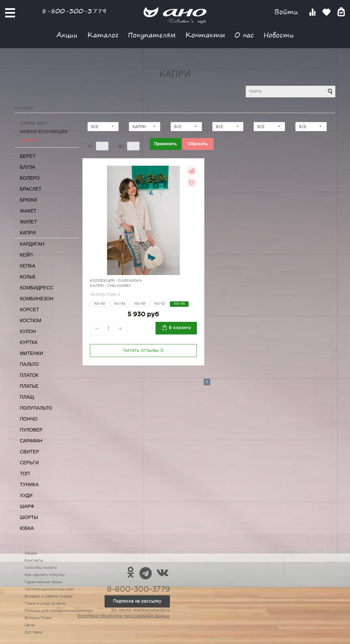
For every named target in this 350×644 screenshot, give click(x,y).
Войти (287, 12)
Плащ (27, 397)
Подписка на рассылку (137, 601)
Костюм (31, 320)
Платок (29, 375)
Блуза (28, 167)
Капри (28, 233)
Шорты (29, 517)
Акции (67, 35)
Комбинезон (37, 299)
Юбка (27, 528)
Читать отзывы (143, 351)
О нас (244, 35)
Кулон (28, 331)
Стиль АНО (33, 124)
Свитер (30, 452)
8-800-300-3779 (74, 11)
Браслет (31, 189)
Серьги (29, 463)
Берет (28, 156)
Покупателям (152, 35)
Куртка (29, 342)
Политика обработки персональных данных (124, 616)
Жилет (28, 222)
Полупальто (36, 408)
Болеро (30, 178)
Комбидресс (37, 288)
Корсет (29, 310)
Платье (29, 386)
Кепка (28, 266)
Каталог (103, 35)
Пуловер (31, 430)
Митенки (31, 353)
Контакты (205, 35)
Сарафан (31, 441)
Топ (25, 474)
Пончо (29, 419)
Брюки (29, 200)
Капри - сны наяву (110, 286)
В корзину (180, 328)
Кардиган (32, 244)
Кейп (26, 255)
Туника (29, 484)
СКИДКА (30, 141)
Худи (26, 495)
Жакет (28, 211)
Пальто (29, 364)
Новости (279, 35)
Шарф (27, 506)
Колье (28, 277)
